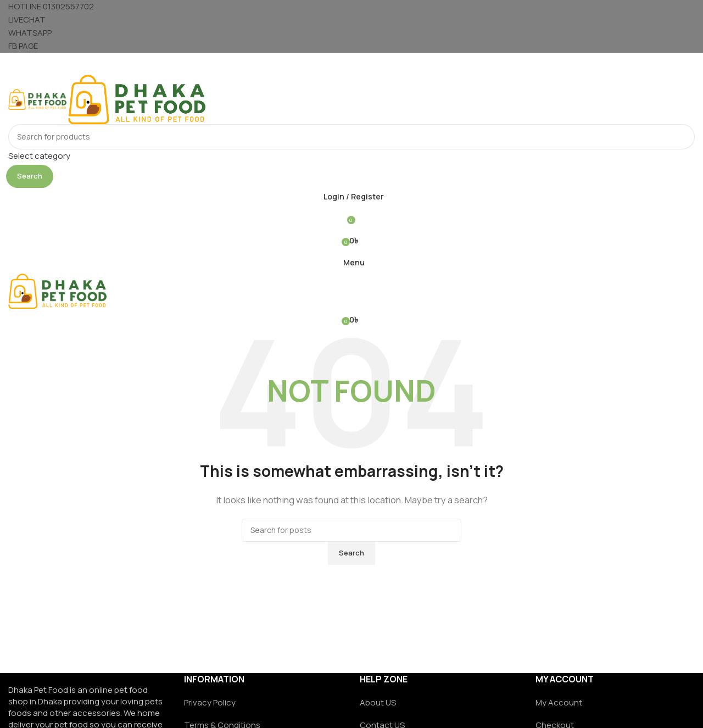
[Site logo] (38, 99)
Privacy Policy (210, 702)
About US (378, 702)
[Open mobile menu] (351, 64)
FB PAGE (23, 46)
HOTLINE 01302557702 (51, 6)
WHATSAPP (30, 33)
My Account (559, 702)
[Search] (351, 137)
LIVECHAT (27, 20)
